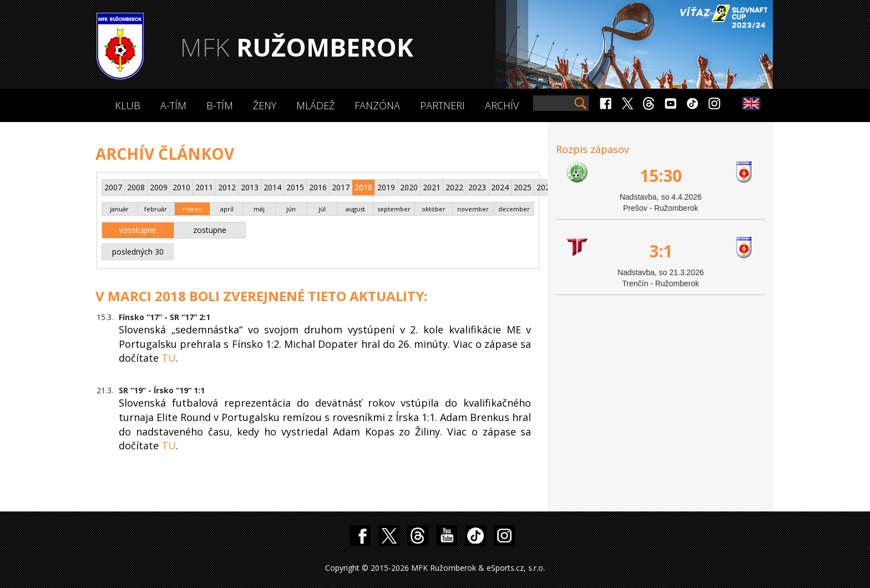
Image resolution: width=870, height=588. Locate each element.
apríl (227, 209)
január (119, 209)
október (434, 209)
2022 (454, 187)
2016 (318, 187)
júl (322, 209)
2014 (272, 187)
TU (169, 358)
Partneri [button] (442, 105)
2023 (477, 187)
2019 (386, 187)
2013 (250, 187)
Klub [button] (128, 105)
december (514, 209)
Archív (502, 105)
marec (192, 209)
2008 (136, 187)
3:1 (661, 251)
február (156, 209)
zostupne (210, 230)
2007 (113, 187)
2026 (545, 187)
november (473, 209)
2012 (227, 187)
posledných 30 (138, 252)
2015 (295, 187)
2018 (363, 187)
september (394, 209)
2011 (204, 187)
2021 (432, 187)
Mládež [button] (315, 105)
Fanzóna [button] (377, 105)
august (355, 209)
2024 (500, 187)
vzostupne (138, 230)
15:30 (661, 176)
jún (291, 209)
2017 (341, 187)
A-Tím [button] (173, 105)
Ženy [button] (265, 105)
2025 (523, 187)
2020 (409, 187)
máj (259, 209)
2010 (181, 187)
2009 (159, 187)
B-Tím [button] (220, 105)
